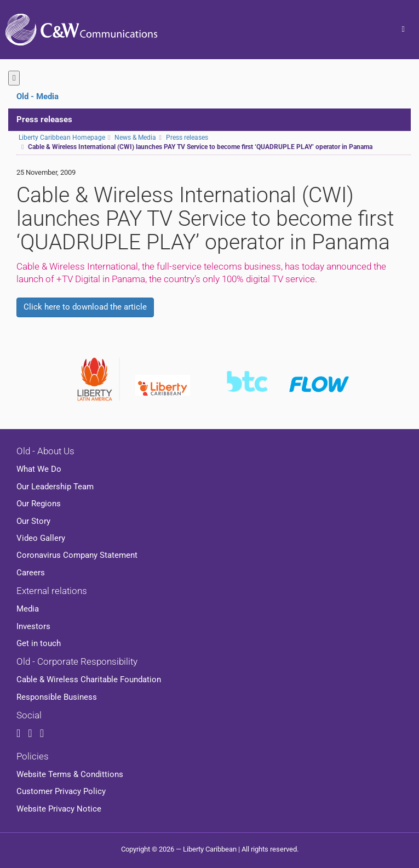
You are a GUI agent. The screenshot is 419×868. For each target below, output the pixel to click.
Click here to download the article (85, 307)
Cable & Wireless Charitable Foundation (89, 679)
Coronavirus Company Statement (77, 555)
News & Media (135, 138)
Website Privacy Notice (59, 809)
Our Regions (39, 504)
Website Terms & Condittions (70, 774)
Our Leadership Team (55, 487)
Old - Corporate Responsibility (77, 661)
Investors (33, 626)
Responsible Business (57, 697)
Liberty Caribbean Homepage (62, 138)
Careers (31, 573)
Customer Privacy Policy (61, 791)
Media (28, 609)
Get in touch (39, 643)
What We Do (39, 469)
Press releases (44, 119)
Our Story (33, 521)
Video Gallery (41, 538)
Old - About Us (45, 451)
